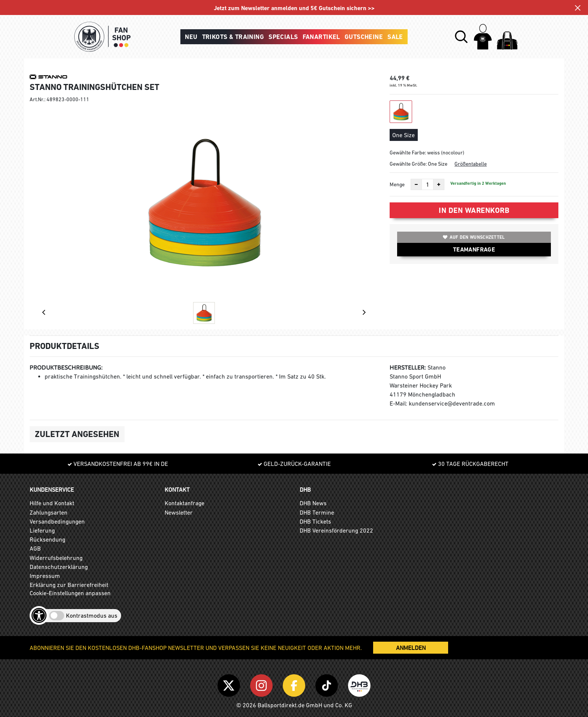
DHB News (313, 503)
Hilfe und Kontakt (52, 503)
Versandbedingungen (57, 521)
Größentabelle (471, 164)
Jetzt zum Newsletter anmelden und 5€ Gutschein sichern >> (294, 8)
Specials (283, 37)
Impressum (45, 576)
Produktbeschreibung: (66, 367)
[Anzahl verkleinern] (416, 184)
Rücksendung (47, 539)
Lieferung (42, 530)
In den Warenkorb (474, 210)
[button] (461, 37)
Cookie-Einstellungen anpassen (70, 593)
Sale (395, 37)
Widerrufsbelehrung (56, 558)
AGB (35, 548)
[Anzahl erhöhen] (439, 184)
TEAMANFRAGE (474, 249)
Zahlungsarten (49, 512)
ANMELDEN (411, 648)
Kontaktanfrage (184, 503)
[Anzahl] (427, 184)
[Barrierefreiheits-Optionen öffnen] (39, 615)
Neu (191, 37)
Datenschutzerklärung (59, 567)
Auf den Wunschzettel (474, 237)
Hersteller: (408, 367)
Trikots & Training (233, 37)
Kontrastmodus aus (92, 615)
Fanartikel (321, 37)
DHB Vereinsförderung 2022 (336, 530)
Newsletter (179, 512)
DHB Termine (317, 512)
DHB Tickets (315, 521)
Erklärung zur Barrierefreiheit (69, 585)
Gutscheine (364, 37)
